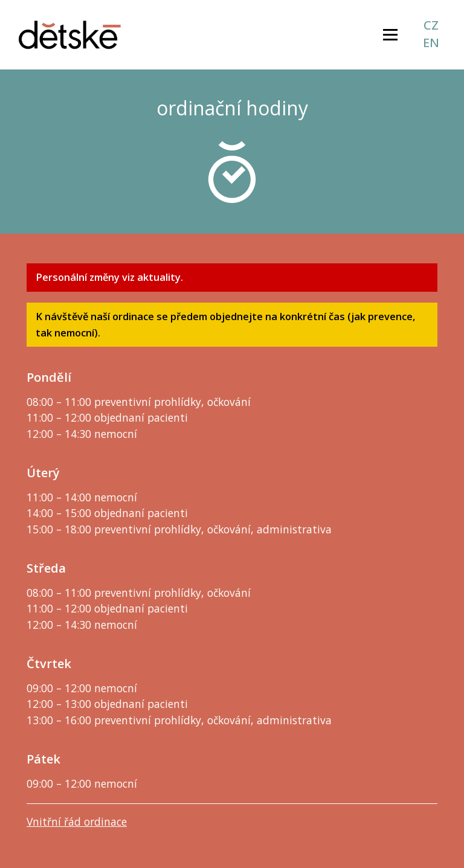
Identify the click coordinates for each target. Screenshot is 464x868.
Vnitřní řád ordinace (77, 821)
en (431, 43)
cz (431, 25)
